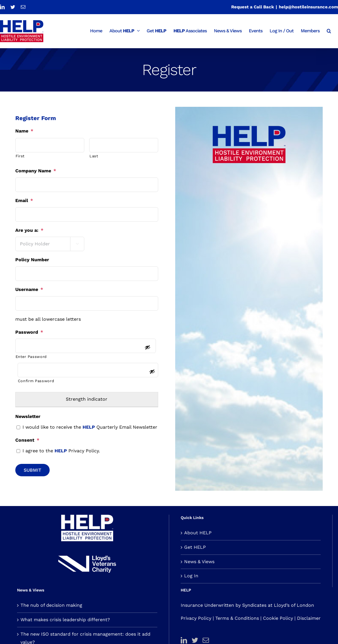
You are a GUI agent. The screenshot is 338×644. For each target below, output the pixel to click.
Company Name (36, 171)
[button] (329, 30)
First (20, 156)
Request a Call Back (253, 7)
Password (29, 332)
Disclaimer (309, 618)
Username (29, 289)
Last (94, 156)
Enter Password (31, 357)
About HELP (198, 533)
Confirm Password (36, 381)
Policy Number (32, 260)
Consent (27, 440)
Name (24, 131)
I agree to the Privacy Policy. (61, 451)
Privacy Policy (196, 618)
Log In (191, 576)
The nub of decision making (51, 605)
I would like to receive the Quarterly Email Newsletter (90, 427)
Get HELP (195, 547)
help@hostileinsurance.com (308, 7)
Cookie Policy (278, 618)
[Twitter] (195, 640)
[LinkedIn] (184, 640)
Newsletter (28, 416)
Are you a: (29, 230)
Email (24, 200)
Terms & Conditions (237, 618)
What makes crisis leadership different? (65, 620)
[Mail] (206, 640)
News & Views (199, 562)
